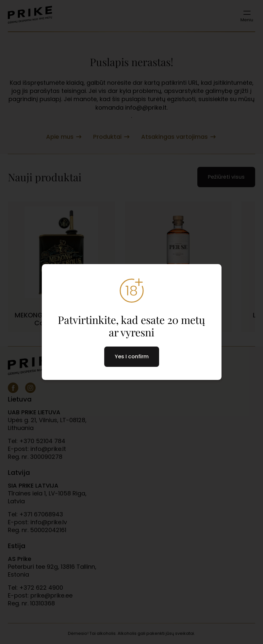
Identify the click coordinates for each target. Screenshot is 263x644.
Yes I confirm (132, 357)
